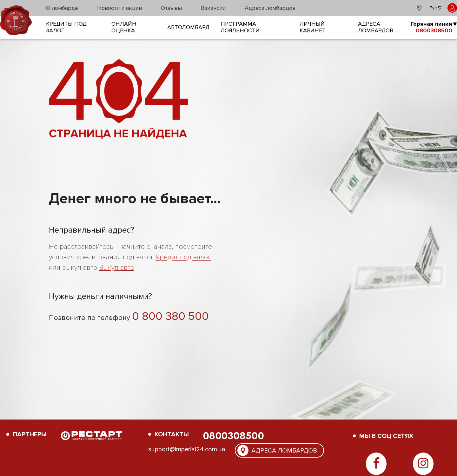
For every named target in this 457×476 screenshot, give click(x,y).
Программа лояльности (240, 27)
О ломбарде (62, 8)
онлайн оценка (124, 27)
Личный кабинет (313, 27)
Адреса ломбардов (270, 8)
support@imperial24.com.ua (187, 449)
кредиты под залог (66, 27)
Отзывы (171, 8)
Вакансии (213, 8)
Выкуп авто (117, 268)
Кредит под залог (183, 257)
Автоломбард (188, 27)
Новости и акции (119, 8)
